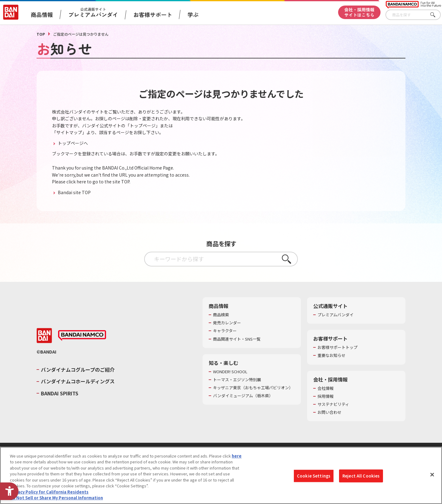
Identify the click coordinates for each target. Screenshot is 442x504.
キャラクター (225, 331)
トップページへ (72, 143)
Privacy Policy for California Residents (49, 492)
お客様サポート (153, 14)
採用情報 (326, 396)
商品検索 (221, 315)
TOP (41, 34)
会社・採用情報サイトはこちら (359, 12)
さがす (436, 15)
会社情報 (326, 388)
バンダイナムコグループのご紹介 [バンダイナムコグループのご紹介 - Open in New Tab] (78, 370)
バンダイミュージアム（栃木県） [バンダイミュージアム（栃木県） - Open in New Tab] (243, 396)
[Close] (432, 475)
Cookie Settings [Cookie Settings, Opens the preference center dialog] (314, 476)
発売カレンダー (227, 323)
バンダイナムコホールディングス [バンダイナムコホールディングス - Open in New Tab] (78, 381)
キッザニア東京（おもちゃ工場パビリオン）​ (253, 388)
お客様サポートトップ (337, 347)
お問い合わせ (330, 412)
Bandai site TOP (74, 192)
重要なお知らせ (331, 355)
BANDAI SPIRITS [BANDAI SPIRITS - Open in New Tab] (60, 393)
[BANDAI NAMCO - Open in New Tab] (82, 336)
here (237, 456)
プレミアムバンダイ (335, 315)
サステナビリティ (333, 404)
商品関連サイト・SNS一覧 (237, 339)
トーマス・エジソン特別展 (237, 380)
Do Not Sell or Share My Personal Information (56, 498)
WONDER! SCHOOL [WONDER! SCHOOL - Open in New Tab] (230, 372)
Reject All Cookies (361, 476)
